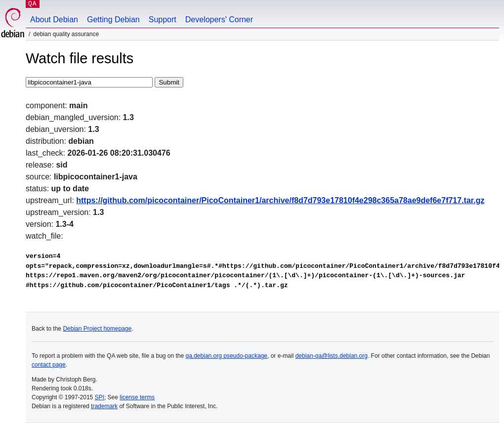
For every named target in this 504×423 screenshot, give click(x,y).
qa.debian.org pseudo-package (227, 356)
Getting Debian (113, 20)
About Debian (54, 20)
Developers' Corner (219, 20)
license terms (137, 397)
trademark (104, 406)
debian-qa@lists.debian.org (332, 356)
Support (163, 20)
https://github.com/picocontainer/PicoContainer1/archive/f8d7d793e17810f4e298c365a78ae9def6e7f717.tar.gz (280, 200)
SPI (100, 397)
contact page (49, 365)
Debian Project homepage (97, 329)
